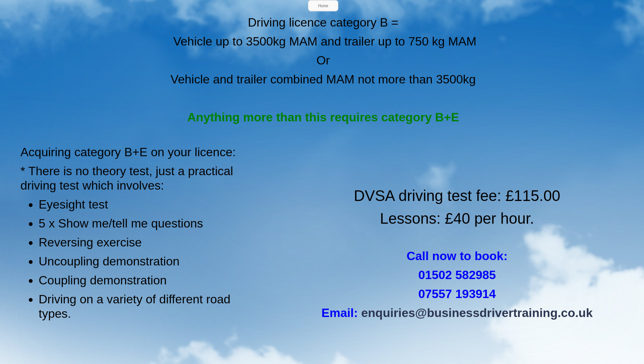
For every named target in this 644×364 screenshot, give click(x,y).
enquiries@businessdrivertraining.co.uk (477, 313)
